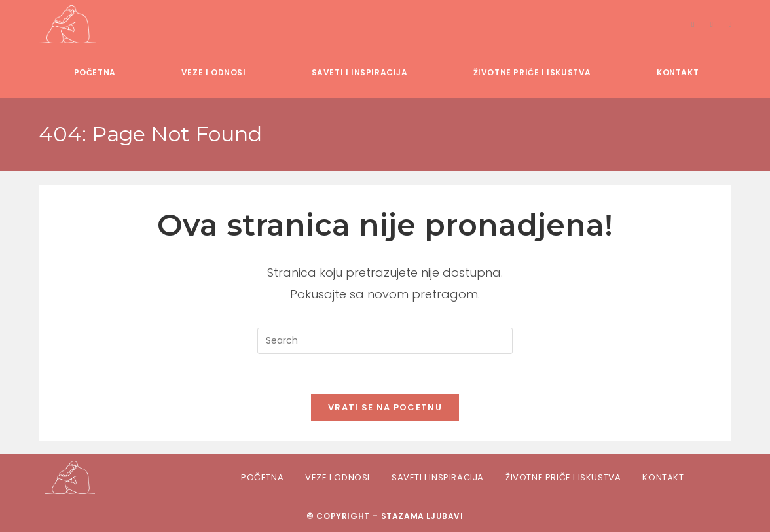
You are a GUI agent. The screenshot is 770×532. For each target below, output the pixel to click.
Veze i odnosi (338, 477)
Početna (262, 477)
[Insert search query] (385, 341)
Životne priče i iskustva (563, 477)
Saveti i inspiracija (438, 477)
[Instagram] (711, 24)
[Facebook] (693, 24)
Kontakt (663, 477)
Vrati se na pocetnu (385, 407)
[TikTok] (730, 24)
